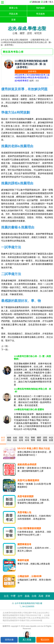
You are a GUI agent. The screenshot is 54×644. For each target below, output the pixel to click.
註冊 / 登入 (48, 2)
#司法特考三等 (22, 75)
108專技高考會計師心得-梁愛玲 (29, 409)
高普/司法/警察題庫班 (28, 480)
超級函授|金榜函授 (27, 464)
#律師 (37, 75)
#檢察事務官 (23, 81)
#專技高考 (32, 78)
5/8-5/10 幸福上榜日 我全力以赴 (34, 448)
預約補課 (40, 8)
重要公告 (13, 8)
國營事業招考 (24, 544)
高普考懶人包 (24, 512)
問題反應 (13, 14)
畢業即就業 (23, 560)
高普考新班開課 (25, 496)
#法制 (32, 75)
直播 (13, 20)
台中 (20, 596)
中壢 (13, 596)
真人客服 (27, 640)
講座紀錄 (36, 2)
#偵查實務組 (21, 78)
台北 (6, 596)
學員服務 (40, 14)
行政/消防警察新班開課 (29, 528)
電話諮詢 (45, 640)
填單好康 (9, 640)
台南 (34, 596)
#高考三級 (45, 75)
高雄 (41, 596)
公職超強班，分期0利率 (30, 576)
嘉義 (27, 596)
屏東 (48, 596)
